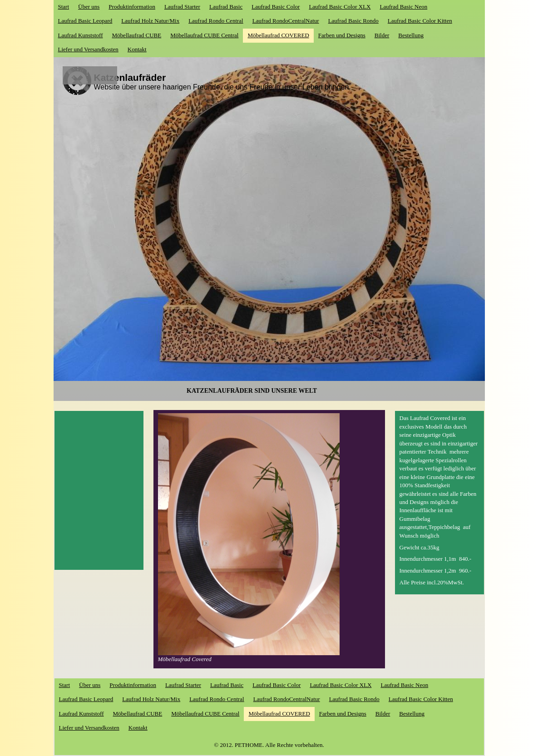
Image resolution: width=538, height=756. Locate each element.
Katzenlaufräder (130, 77)
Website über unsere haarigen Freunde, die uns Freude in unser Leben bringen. (222, 87)
